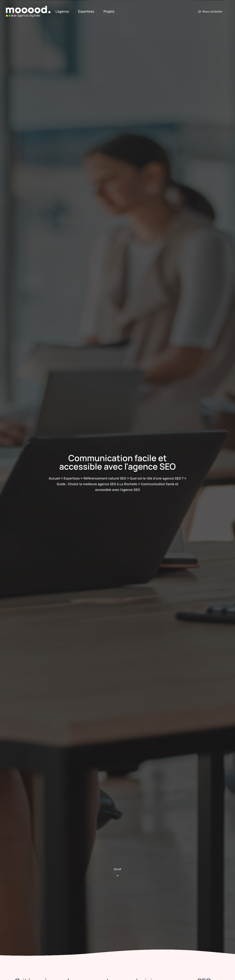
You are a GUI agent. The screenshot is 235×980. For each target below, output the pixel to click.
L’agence (62, 12)
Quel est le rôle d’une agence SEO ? (157, 478)
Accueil (54, 478)
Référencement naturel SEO (105, 478)
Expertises (86, 12)
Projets (109, 12)
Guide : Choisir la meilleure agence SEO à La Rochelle (97, 484)
